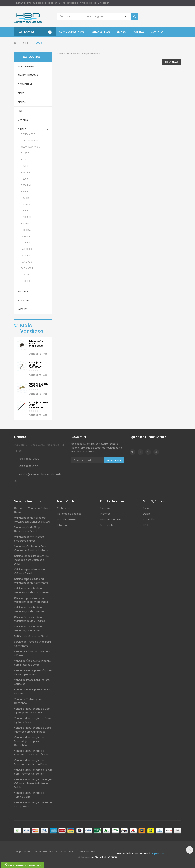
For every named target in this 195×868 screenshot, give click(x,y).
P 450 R (25, 198)
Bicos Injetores (26, 66)
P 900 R (38, 43)
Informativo (64, 525)
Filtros (22, 102)
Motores (23, 120)
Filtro (21, 93)
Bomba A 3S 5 (28, 134)
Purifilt (25, 43)
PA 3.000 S (26, 249)
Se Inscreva (114, 460)
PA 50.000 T (27, 268)
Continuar (172, 62)
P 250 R (25, 192)
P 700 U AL (26, 217)
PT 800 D (26, 281)
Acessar (103, 3)
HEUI (20, 111)
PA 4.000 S (27, 262)
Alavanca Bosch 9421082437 (38, 385)
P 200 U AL (26, 185)
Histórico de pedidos (69, 514)
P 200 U (25, 179)
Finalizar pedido (68, 3)
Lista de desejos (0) (45, 3)
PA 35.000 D (27, 255)
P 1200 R (25, 153)
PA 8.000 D (27, 275)
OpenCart (158, 853)
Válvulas (23, 309)
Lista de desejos (67, 519)
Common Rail (25, 84)
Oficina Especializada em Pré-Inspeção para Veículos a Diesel (32, 560)
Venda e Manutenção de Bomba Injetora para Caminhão (29, 741)
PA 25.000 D (27, 243)
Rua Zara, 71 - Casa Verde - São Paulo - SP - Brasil (39, 448)
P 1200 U (25, 160)
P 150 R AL (26, 172)
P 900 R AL (26, 230)
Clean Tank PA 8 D (31, 147)
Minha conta (24, 3)
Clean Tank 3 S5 (30, 140)
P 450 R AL (26, 204)
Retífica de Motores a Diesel (31, 636)
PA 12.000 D (27, 236)
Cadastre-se (88, 3)
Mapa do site (23, 851)
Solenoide (23, 300)
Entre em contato (88, 851)
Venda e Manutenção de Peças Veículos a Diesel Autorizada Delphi (33, 783)
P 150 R (25, 166)
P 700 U (25, 211)
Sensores (23, 291)
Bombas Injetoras (28, 75)
